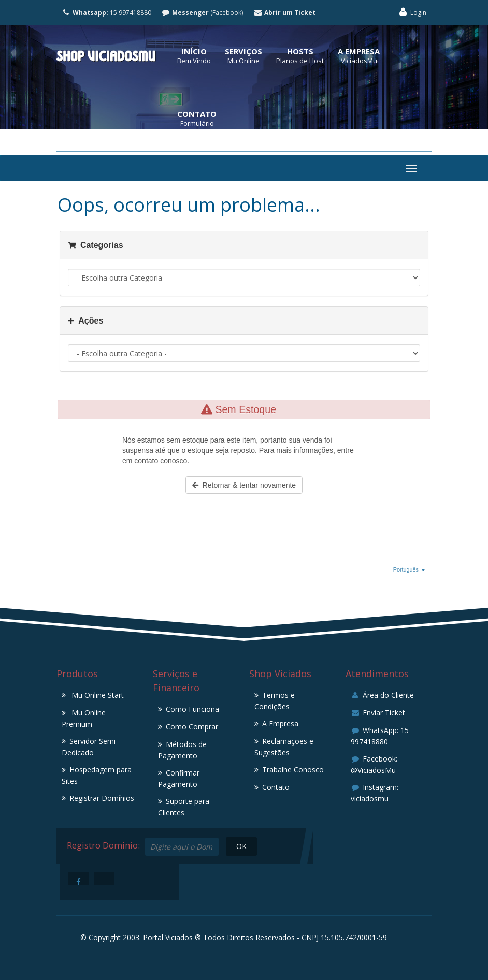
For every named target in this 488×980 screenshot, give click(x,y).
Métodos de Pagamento (182, 750)
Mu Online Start (97, 695)
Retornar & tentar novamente (244, 485)
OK (241, 846)
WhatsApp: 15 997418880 (380, 736)
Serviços (243, 51)
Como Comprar (192, 727)
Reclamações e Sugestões (284, 747)
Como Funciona (192, 709)
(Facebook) (203, 13)
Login (412, 12)
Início (194, 51)
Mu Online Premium (84, 718)
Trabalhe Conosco (293, 770)
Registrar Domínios (102, 798)
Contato (197, 114)
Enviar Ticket (378, 713)
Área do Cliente (382, 695)
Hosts (300, 51)
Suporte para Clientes (184, 807)
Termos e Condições (275, 701)
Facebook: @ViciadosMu (374, 764)
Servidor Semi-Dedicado (90, 747)
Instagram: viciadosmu (375, 793)
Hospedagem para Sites (97, 775)
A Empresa (359, 51)
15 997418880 (106, 13)
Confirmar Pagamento (179, 778)
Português (409, 569)
